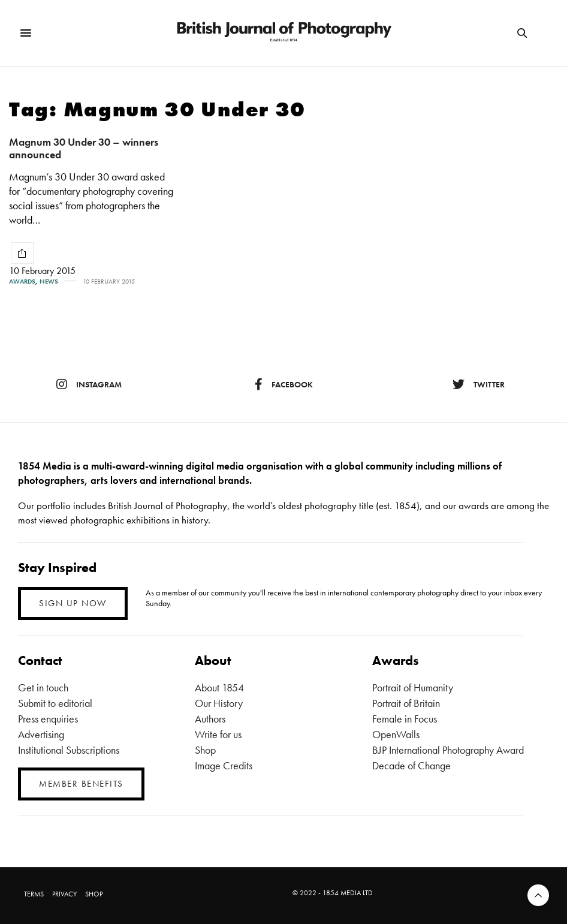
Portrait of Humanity (413, 687)
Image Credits (224, 765)
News (49, 282)
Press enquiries (48, 719)
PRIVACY (64, 894)
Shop (205, 750)
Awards (22, 282)
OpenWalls (396, 734)
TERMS (34, 894)
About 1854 (219, 687)
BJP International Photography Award (448, 750)
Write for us (218, 734)
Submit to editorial (55, 703)
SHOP (94, 894)
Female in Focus (405, 719)
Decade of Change (411, 765)
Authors (210, 719)
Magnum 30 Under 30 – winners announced (84, 148)
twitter (479, 384)
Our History (219, 703)
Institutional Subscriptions (69, 750)
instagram (89, 384)
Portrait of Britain (406, 703)
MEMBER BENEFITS (81, 784)
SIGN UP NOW (73, 603)
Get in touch (43, 687)
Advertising (41, 734)
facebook (284, 384)
